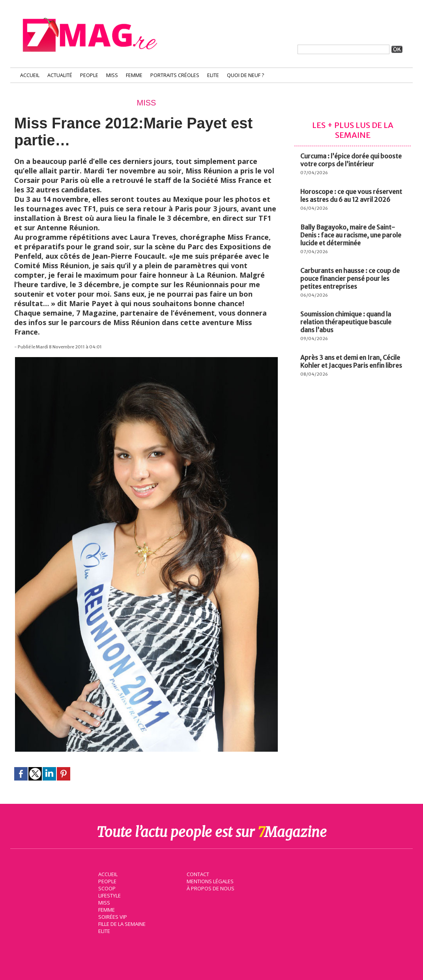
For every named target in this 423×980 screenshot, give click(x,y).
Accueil (30, 75)
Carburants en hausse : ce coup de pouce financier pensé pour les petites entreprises (350, 278)
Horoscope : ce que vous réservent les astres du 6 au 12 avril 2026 (351, 196)
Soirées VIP (111, 916)
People (89, 75)
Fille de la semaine (121, 923)
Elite (213, 75)
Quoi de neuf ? (245, 75)
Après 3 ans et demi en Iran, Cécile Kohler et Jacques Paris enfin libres (351, 361)
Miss (112, 75)
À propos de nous (210, 888)
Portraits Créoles (175, 75)
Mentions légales (209, 880)
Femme (134, 75)
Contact (197, 873)
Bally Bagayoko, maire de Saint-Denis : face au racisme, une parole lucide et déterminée (351, 235)
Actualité (60, 75)
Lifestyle (108, 895)
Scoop (106, 888)
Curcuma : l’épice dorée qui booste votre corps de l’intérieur (351, 160)
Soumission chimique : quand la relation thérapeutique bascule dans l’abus (346, 322)
